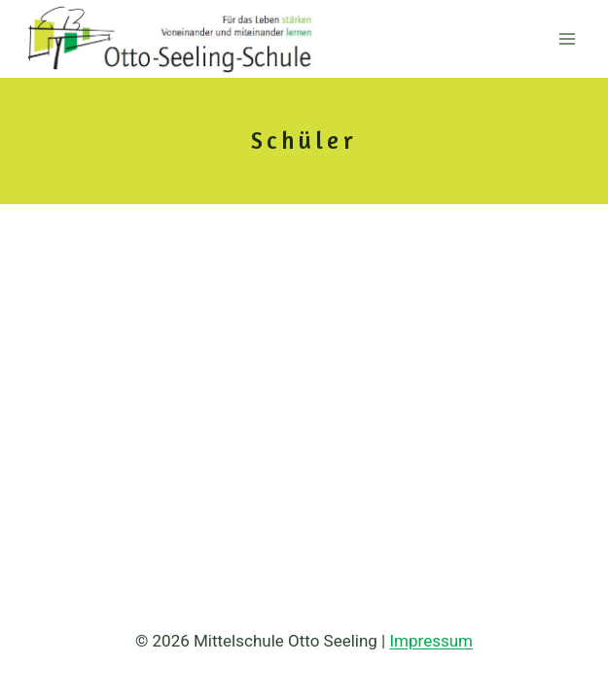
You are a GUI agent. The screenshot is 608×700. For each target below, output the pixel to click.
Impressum (431, 641)
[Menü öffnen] (567, 38)
